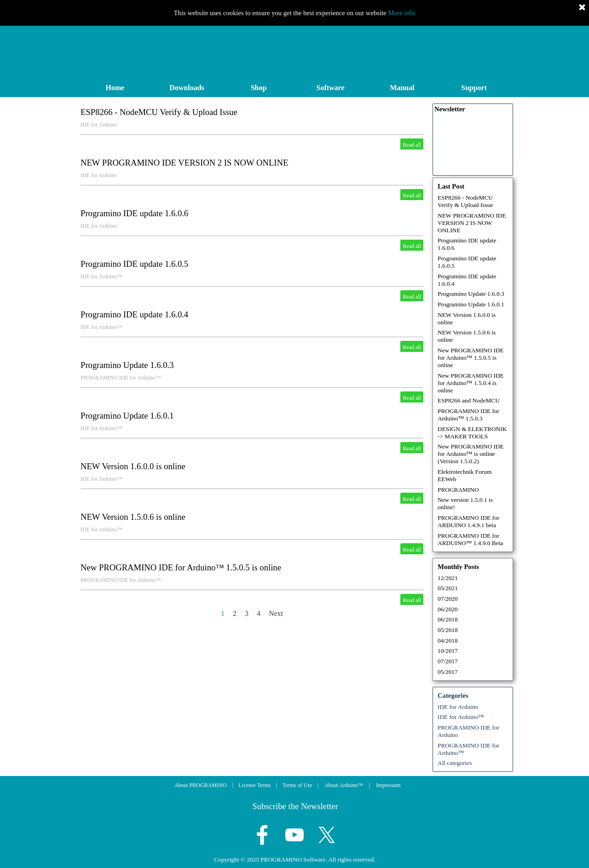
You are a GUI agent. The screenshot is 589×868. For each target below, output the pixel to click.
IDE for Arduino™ (101, 276)
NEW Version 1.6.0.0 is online (133, 466)
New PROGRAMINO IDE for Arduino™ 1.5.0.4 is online (471, 383)
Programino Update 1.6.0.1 (127, 416)
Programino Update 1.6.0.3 (127, 365)
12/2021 (448, 578)
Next (276, 613)
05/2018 (448, 630)
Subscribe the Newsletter (295, 806)
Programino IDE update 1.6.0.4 (134, 314)
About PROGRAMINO (201, 785)
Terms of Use (297, 785)
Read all (412, 145)
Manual (402, 88)
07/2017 (448, 661)
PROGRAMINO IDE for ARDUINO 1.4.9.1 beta (468, 521)
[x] (327, 835)
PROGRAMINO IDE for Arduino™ (121, 378)
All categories (455, 763)
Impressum (388, 785)
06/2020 (448, 609)
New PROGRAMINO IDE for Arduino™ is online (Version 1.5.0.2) (471, 454)
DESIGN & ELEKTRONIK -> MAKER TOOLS (472, 433)
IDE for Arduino (99, 125)
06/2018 (448, 619)
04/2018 (448, 641)
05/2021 (448, 588)
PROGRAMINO (458, 490)
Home (115, 88)
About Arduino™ (344, 785)
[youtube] (294, 835)
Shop (259, 88)
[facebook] (262, 835)
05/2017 (448, 672)
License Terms (255, 785)
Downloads (187, 88)
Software (330, 88)
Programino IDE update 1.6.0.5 (134, 264)
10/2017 (448, 651)
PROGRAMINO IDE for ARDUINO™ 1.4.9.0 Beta (470, 539)
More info (401, 13)
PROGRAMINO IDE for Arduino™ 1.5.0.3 (468, 415)
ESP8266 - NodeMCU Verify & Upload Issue (159, 112)
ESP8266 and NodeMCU (469, 400)
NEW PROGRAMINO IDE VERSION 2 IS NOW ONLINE (184, 163)
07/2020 (448, 599)
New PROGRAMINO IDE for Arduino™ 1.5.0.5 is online (181, 567)
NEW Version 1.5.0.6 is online (133, 517)
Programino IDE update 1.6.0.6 (134, 213)
